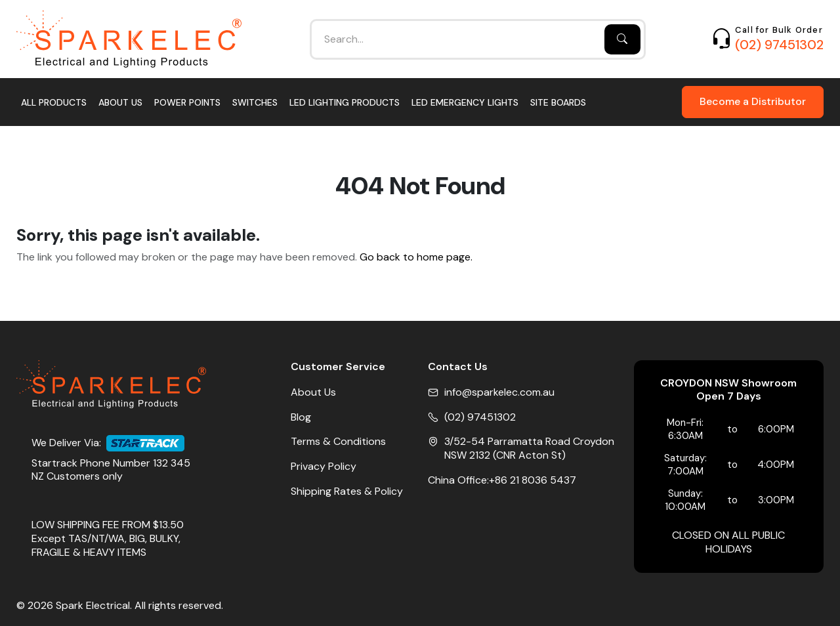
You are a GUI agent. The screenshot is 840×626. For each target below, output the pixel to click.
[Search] (622, 39)
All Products (54, 102)
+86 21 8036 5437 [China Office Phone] (533, 480)
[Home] (129, 39)
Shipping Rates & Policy (347, 491)
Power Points (187, 102)
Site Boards (558, 102)
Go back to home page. (416, 257)
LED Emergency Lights (465, 102)
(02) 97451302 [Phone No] (480, 417)
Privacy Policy (324, 467)
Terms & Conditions (338, 442)
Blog (301, 417)
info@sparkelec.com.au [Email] (499, 392)
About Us (120, 102)
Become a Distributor (753, 101)
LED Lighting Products (345, 102)
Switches (255, 102)
